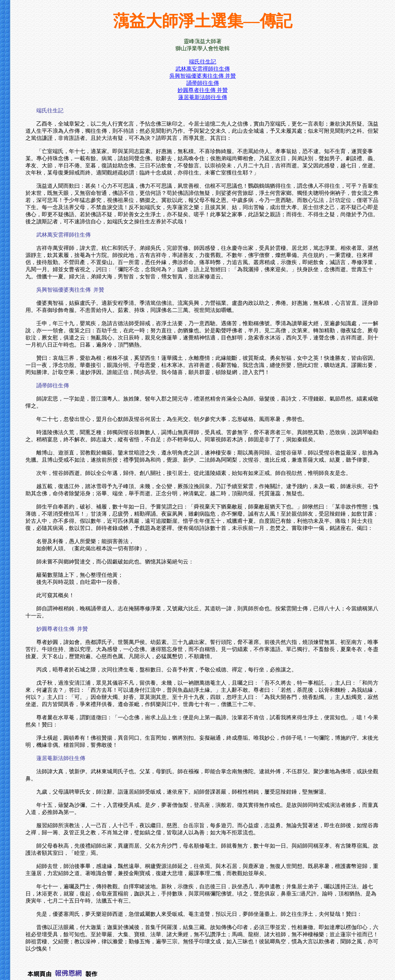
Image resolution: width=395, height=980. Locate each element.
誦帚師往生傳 (203, 83)
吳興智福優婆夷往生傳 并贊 (203, 76)
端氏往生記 (203, 62)
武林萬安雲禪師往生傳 (203, 69)
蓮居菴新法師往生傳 (203, 97)
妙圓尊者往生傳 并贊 (203, 90)
